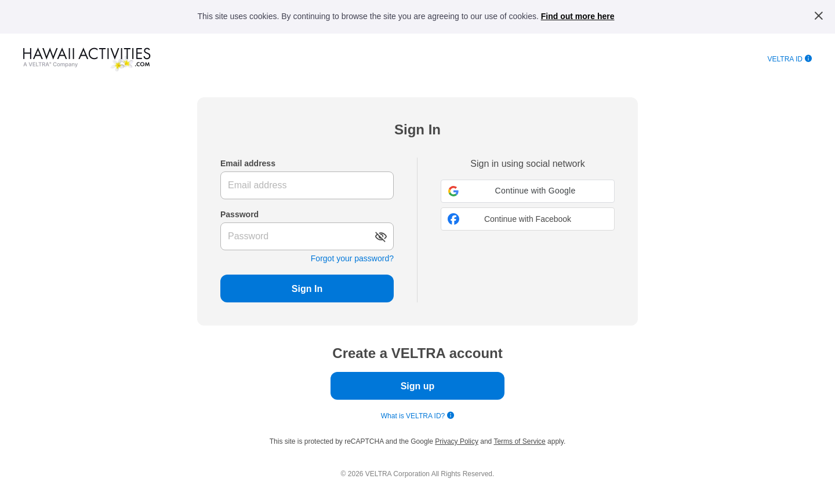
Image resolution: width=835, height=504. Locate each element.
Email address (248, 163)
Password (239, 214)
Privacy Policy (457, 441)
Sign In (307, 289)
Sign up (418, 386)
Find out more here (578, 16)
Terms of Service (519, 441)
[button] (528, 191)
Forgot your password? (352, 258)
